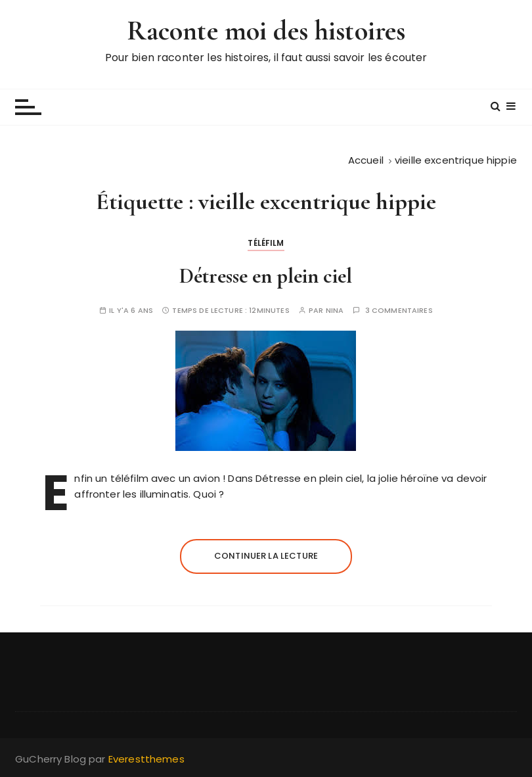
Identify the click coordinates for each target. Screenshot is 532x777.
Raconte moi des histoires (266, 31)
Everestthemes (146, 759)
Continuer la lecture (266, 556)
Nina (335, 311)
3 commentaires (399, 311)
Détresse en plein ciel (266, 276)
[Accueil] (366, 160)
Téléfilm (266, 243)
